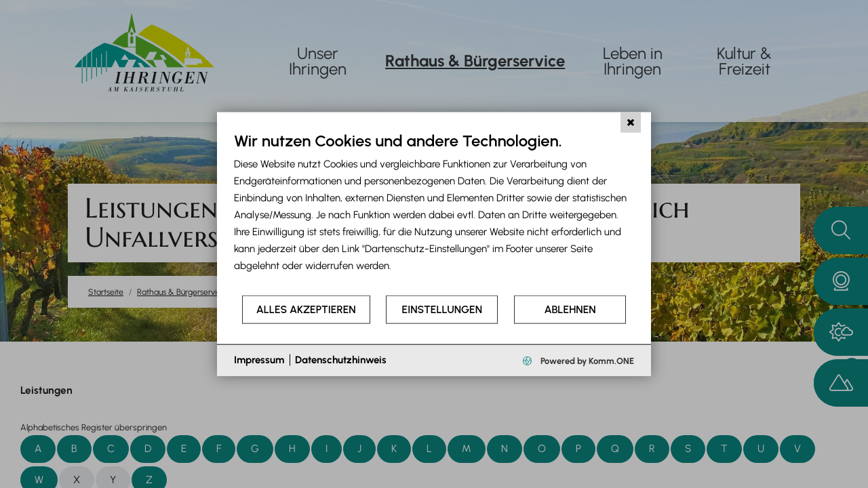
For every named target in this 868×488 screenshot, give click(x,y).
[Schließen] (631, 123)
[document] (434, 212)
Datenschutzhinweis (341, 360)
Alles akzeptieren (306, 309)
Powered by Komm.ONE (586, 360)
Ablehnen (570, 309)
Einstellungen (442, 309)
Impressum (259, 360)
